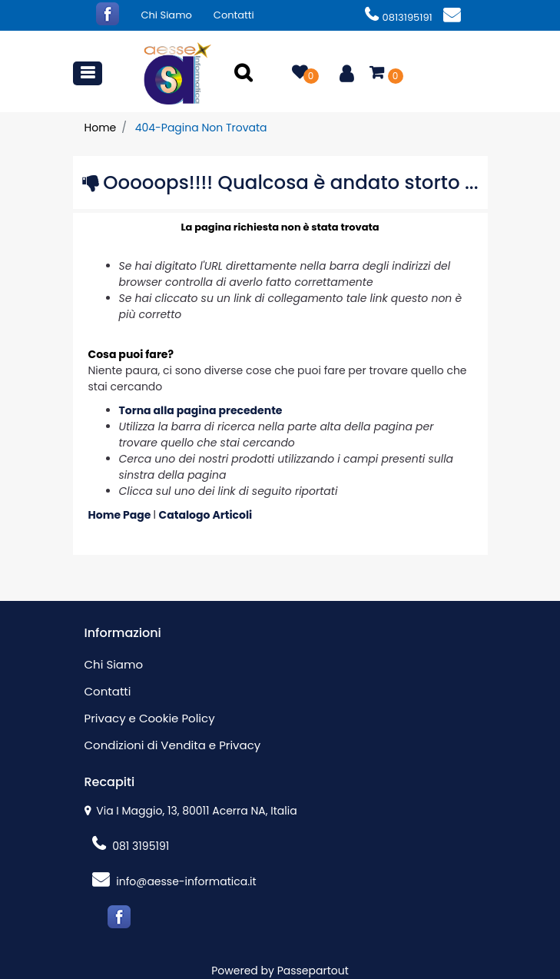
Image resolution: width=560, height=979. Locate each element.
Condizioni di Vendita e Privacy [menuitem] (173, 745)
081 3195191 (131, 846)
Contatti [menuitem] (234, 15)
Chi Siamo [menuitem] (167, 15)
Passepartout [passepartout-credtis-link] (313, 971)
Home (101, 128)
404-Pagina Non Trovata (201, 128)
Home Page (121, 515)
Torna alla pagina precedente (201, 410)
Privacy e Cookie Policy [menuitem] (150, 718)
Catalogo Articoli (206, 515)
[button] (246, 74)
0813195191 (399, 17)
